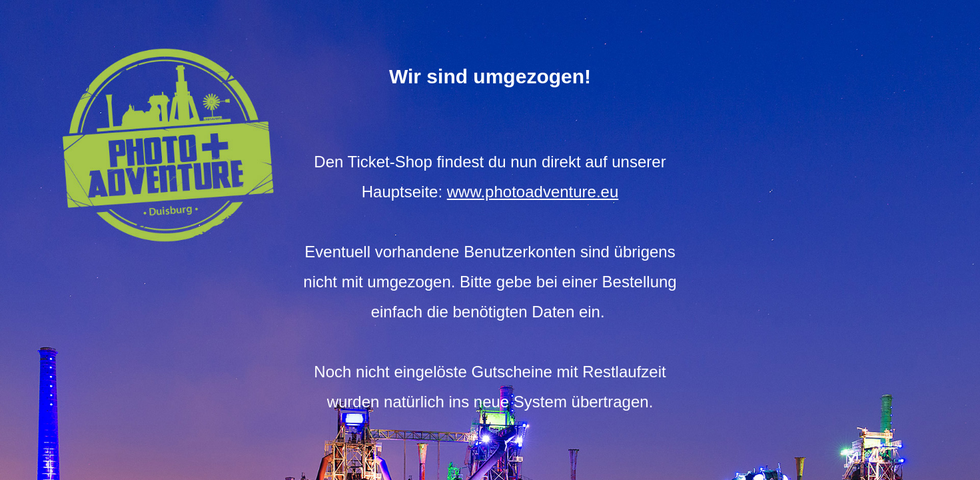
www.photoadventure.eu (533, 192)
